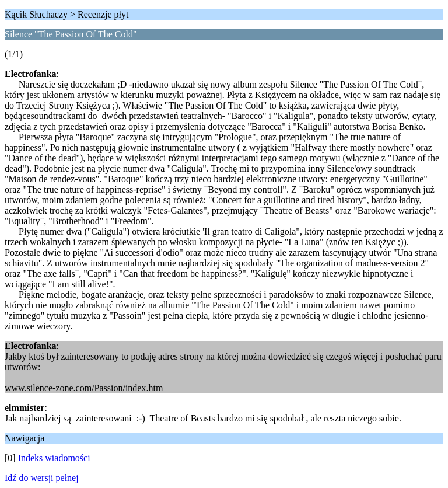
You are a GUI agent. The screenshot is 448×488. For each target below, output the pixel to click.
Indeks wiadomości (54, 458)
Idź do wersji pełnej (42, 478)
